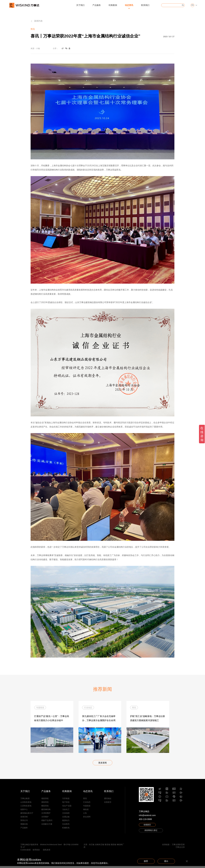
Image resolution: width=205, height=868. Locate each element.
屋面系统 (45, 804)
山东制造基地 (26, 804)
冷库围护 (45, 819)
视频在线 (24, 826)
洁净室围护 (46, 815)
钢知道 (86, 811)
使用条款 (36, 852)
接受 (144, 861)
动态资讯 (129, 5)
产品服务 (97, 5)
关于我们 (80, 5)
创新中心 (24, 811)
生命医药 (66, 826)
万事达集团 (25, 800)
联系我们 (145, 5)
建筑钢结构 (46, 811)
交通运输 (66, 819)
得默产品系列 (47, 822)
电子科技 (66, 804)
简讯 (85, 800)
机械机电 (66, 830)
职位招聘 (87, 819)
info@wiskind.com (147, 817)
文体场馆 (66, 815)
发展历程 (24, 819)
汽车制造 (66, 800)
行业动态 (87, 804)
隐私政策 (47, 852)
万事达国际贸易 (178, 846)
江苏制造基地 (26, 808)
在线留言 (108, 804)
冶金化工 (66, 811)
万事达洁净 (180, 849)
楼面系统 (45, 808)
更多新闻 (102, 765)
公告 (85, 815)
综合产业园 (67, 808)
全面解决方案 (47, 826)
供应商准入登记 (151, 833)
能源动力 (66, 822)
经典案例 (113, 5)
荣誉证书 (24, 822)
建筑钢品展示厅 (27, 815)
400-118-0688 (145, 821)
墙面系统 (45, 800)
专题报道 (87, 808)
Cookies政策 (26, 852)
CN (192, 5)
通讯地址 (108, 800)
